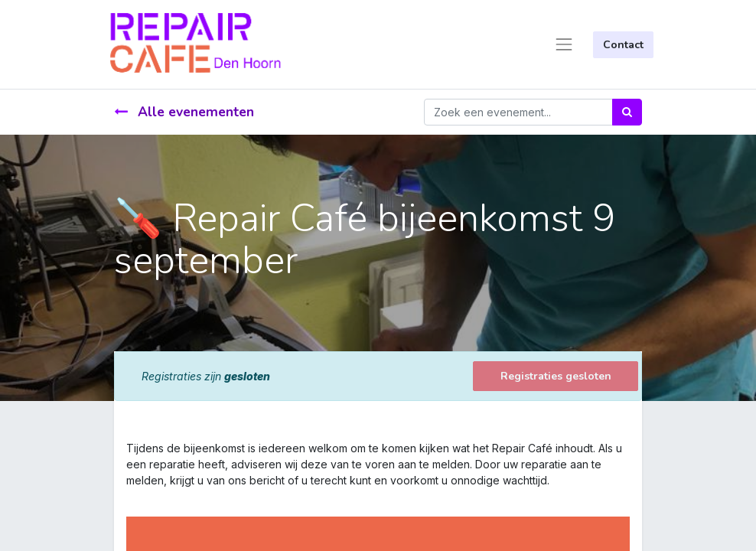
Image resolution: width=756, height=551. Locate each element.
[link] (128, 496)
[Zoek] (627, 112)
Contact (623, 45)
